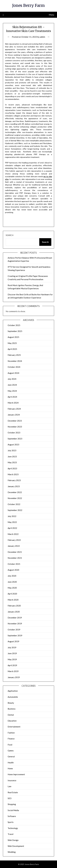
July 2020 (12, 576)
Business (12, 709)
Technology (13, 828)
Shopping (12, 804)
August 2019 (13, 641)
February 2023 (14, 480)
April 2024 (12, 397)
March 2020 (13, 600)
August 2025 (13, 337)
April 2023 (12, 468)
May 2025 (12, 343)
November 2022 (15, 498)
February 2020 (14, 606)
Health (11, 763)
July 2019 (12, 647)
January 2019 (14, 677)
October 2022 (14, 504)
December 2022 (15, 492)
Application (13, 691)
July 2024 (12, 379)
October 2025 (14, 325)
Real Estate (13, 792)
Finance (11, 739)
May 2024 (12, 391)
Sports (11, 822)
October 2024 (14, 367)
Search (10, 235)
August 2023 (13, 445)
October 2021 (14, 564)
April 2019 (12, 665)
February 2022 (14, 540)
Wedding (12, 852)
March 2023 (13, 474)
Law (9, 786)
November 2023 (15, 427)
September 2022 (15, 510)
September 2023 (15, 439)
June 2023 (12, 456)
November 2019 (15, 624)
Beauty (11, 703)
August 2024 (13, 373)
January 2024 (14, 415)
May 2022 (12, 522)
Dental (11, 715)
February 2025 (14, 355)
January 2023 (14, 486)
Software (12, 816)
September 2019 (15, 635)
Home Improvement (16, 774)
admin (43, 37)
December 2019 (15, 618)
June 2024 (12, 385)
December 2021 (15, 552)
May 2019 (12, 659)
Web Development (16, 846)
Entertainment (14, 727)
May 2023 (12, 462)
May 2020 (12, 588)
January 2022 (14, 546)
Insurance (12, 780)
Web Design (13, 840)
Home (10, 768)
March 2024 (13, 403)
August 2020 (13, 570)
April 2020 (12, 594)
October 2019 (14, 630)
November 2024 (15, 361)
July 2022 (12, 516)
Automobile (13, 697)
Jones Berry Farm (28, 5)
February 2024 (14, 409)
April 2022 (12, 528)
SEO (10, 798)
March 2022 (13, 534)
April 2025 (12, 349)
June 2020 (12, 582)
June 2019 (12, 653)
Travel (11, 834)
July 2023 (12, 450)
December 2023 (15, 421)
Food (10, 745)
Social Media (13, 810)
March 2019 (13, 671)
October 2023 (14, 433)
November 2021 (15, 558)
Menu (51, 15)
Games (11, 751)
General (11, 756)
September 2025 (15, 331)
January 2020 (14, 612)
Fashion (11, 733)
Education (12, 721)
